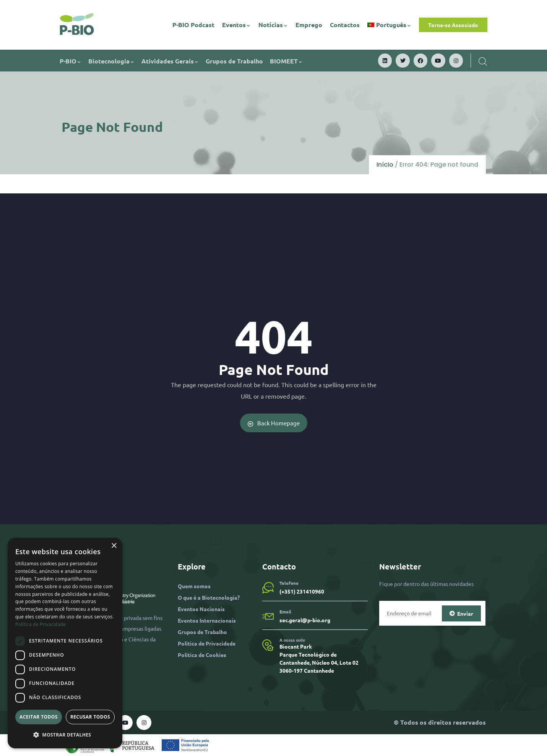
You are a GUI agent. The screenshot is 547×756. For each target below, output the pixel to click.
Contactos (345, 25)
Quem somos (194, 586)
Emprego (309, 25)
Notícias (273, 25)
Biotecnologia (111, 61)
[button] (65, 735)
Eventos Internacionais (207, 620)
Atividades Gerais (170, 61)
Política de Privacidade (207, 643)
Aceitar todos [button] (39, 717)
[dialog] (65, 643)
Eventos (236, 25)
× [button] (114, 546)
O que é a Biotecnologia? (209, 597)
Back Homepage (273, 423)
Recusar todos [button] (90, 717)
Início (385, 165)
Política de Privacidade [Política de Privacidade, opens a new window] (41, 624)
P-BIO (71, 61)
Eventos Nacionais (201, 609)
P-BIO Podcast (193, 25)
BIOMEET (286, 61)
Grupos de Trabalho (234, 61)
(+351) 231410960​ (302, 591)
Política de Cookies (202, 655)
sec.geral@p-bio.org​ (305, 620)
